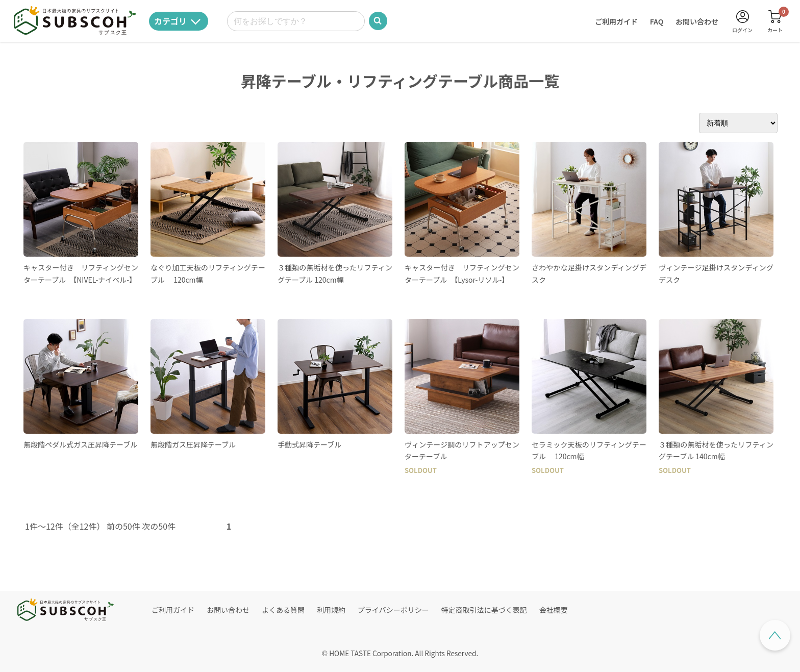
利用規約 (331, 610)
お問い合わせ (697, 21)
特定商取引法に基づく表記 (484, 610)
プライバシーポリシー (393, 610)
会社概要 (554, 610)
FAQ (657, 21)
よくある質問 (283, 610)
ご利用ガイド (616, 21)
